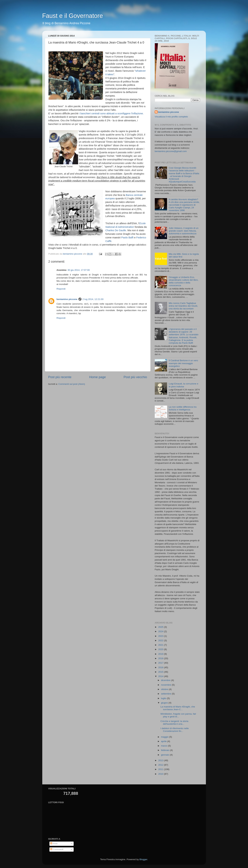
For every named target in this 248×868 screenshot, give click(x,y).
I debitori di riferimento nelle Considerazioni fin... (175, 730)
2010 (161, 774)
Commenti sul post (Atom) (72, 384)
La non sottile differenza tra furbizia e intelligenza (183, 408)
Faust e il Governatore (73, 16)
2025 (161, 627)
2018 (161, 658)
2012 (161, 765)
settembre (167, 694)
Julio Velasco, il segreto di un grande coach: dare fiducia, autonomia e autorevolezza (184, 231)
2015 (161, 672)
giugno (165, 703)
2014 (161, 676)
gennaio (166, 755)
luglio (164, 698)
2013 (161, 760)
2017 (161, 663)
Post (54, 844)
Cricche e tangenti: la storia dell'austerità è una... (174, 723)
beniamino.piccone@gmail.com (171, 151)
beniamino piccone (67, 299)
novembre (167, 685)
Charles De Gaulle (116, 230)
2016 (161, 667)
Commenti (57, 849)
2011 (161, 769)
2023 (161, 636)
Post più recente (60, 377)
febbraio (166, 750)
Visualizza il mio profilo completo (171, 117)
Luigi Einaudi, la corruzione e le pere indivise (183, 385)
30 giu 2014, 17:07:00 (79, 270)
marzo (165, 746)
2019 (161, 654)
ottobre (165, 689)
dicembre (166, 680)
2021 (161, 645)
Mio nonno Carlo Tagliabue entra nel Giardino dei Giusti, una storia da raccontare (183, 306)
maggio (165, 737)
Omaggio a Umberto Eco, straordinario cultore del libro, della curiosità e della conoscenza (184, 281)
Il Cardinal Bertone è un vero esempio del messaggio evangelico (183, 363)
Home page (97, 377)
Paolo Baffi (127, 238)
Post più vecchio (135, 377)
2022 (161, 640)
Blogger (143, 859)
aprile (164, 741)
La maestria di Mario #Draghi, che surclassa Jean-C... (178, 708)
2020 (161, 649)
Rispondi (61, 289)
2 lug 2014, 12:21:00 (93, 299)
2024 (161, 631)
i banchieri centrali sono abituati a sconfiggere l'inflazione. (111, 113)
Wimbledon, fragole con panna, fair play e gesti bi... (178, 715)
